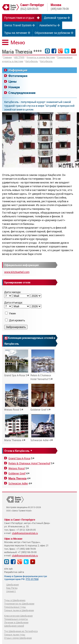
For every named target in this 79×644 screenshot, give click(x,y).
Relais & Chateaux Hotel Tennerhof (29, 463)
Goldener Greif (17, 473)
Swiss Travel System (18, 25)
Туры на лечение (16, 33)
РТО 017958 (32, 579)
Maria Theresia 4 (17, 428)
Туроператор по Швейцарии (19, 604)
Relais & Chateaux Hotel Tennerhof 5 (43, 365)
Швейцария (13, 584)
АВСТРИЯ (19, 57)
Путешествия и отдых (19, 18)
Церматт (11, 591)
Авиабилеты (48, 25)
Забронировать (16, 327)
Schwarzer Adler (18, 483)
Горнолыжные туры (15, 607)
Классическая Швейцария (18, 616)
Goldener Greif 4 (43, 397)
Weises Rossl (17, 468)
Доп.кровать (17, 320)
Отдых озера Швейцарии (18, 638)
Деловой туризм (55, 18)
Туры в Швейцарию (15, 600)
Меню (18, 42)
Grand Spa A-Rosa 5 (17, 363)
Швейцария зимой (14, 626)
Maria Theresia (17, 478)
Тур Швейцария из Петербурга (21, 631)
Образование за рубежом (52, 33)
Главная (7, 57)
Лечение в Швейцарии (16, 622)
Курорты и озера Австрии (41, 57)
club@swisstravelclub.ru (25, 533)
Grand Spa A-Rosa (19, 458)
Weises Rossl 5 (17, 397)
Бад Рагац (12, 588)
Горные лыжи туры (15, 634)
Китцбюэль (32, 61)
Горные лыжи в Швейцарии (19, 610)
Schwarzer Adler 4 (43, 428)
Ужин (12, 313)
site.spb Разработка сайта (14, 570)
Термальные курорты (16, 619)
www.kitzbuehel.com (17, 272)
